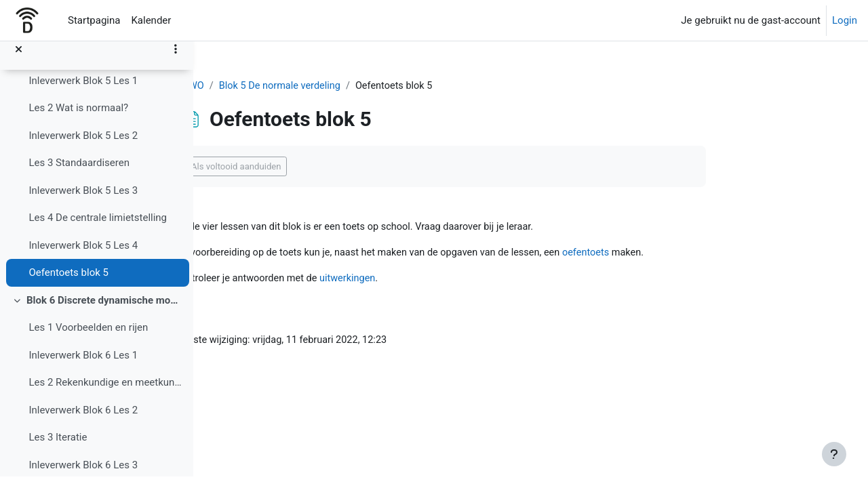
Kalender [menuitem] (151, 20)
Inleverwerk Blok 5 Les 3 (83, 202)
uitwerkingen (433, 280)
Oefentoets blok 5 (68, 284)
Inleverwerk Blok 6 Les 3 (83, 476)
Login (845, 20)
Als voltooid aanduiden (316, 167)
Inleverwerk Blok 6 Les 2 (83, 422)
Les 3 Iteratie (58, 449)
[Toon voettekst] (834, 454)
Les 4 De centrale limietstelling (98, 229)
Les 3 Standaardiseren (79, 174)
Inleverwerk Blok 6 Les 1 (83, 367)
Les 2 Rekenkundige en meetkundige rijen (105, 394)
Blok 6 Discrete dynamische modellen (105, 312)
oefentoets (680, 254)
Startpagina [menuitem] (94, 20)
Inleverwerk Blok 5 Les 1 (83, 92)
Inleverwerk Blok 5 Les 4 (83, 257)
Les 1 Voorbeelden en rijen (88, 339)
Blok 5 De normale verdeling (363, 86)
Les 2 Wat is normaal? (78, 119)
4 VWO (270, 86)
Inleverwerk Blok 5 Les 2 (83, 147)
